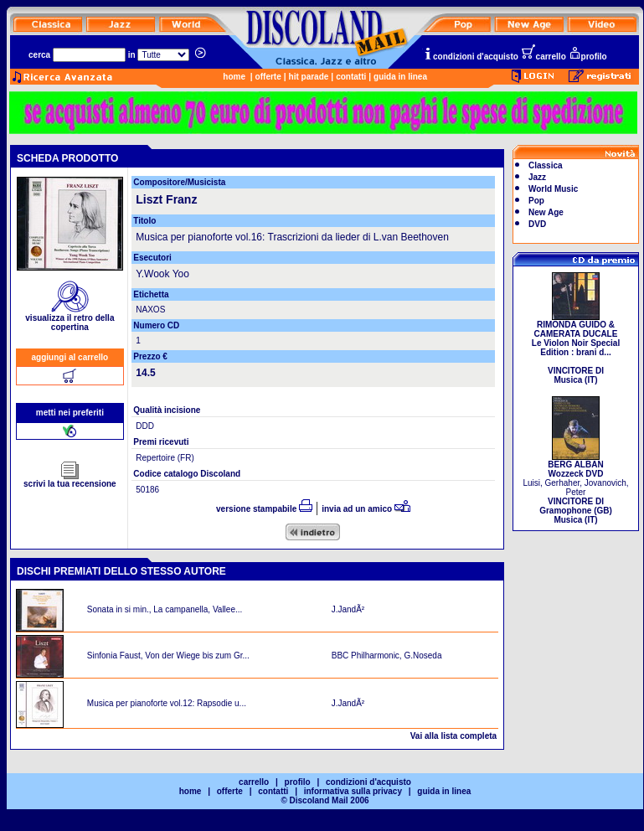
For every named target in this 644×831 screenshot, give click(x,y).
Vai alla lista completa (453, 736)
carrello (544, 57)
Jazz (537, 177)
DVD (537, 224)
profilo (588, 57)
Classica (546, 165)
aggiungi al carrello (70, 357)
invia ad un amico (366, 509)
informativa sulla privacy (353, 791)
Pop (536, 201)
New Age (546, 212)
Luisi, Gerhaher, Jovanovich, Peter (575, 488)
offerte (268, 77)
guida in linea (400, 77)
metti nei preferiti (70, 413)
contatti (351, 77)
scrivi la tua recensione (70, 480)
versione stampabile (264, 509)
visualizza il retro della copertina (70, 319)
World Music (553, 189)
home (234, 77)
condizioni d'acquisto (471, 57)
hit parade (309, 77)
